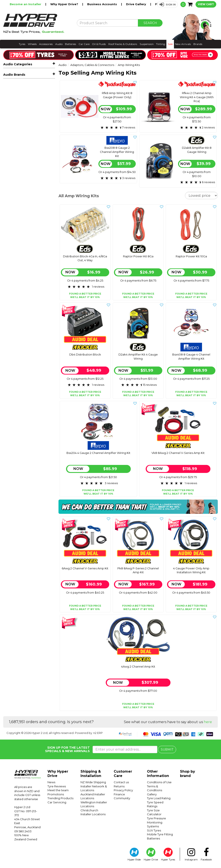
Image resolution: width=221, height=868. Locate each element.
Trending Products (60, 798)
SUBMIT (167, 749)
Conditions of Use (159, 782)
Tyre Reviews (57, 786)
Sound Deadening (20, 228)
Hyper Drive (151, 854)
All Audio (10, 73)
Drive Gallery (137, 4)
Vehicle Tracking (19, 209)
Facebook (206, 854)
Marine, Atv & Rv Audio (31, 112)
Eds (6, 252)
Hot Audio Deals (19, 80)
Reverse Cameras (31, 119)
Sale (170, 44)
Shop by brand (188, 774)
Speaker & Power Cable (26, 186)
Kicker (8, 258)
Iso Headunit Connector (26, 173)
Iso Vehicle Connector (25, 180)
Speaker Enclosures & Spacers (31, 132)
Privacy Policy (123, 790)
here (208, 722)
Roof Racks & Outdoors (123, 44)
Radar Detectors (19, 222)
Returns (119, 786)
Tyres (22, 44)
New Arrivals (183, 44)
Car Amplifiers (31, 99)
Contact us (121, 782)
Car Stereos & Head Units (31, 86)
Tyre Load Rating (159, 798)
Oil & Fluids (99, 44)
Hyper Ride (134, 854)
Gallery (152, 794)
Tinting (161, 44)
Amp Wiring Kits (22, 155)
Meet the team (58, 790)
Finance (119, 794)
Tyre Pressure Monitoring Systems (156, 822)
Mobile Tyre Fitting (160, 834)
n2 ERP (98, 733)
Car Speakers (31, 93)
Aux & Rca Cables (21, 161)
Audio (59, 44)
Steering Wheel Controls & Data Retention (32, 194)
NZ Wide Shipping (93, 782)
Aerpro (8, 245)
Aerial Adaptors (20, 149)
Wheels (32, 44)
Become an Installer (26, 4)
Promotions (56, 794)
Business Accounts (103, 4)
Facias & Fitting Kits (31, 125)
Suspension (147, 44)
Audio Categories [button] (18, 64)
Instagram (191, 854)
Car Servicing (57, 802)
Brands (198, 44)
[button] (168, 4)
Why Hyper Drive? (65, 4)
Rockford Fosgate (17, 265)
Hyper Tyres (168, 854)
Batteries (70, 44)
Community (122, 798)
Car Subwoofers (31, 106)
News (51, 782)
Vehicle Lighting (19, 202)
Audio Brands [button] (14, 236)
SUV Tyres (154, 830)
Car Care (84, 44)
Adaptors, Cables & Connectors (31, 140)
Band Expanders (21, 167)
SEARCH (150, 23)
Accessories (46, 44)
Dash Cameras (31, 215)
